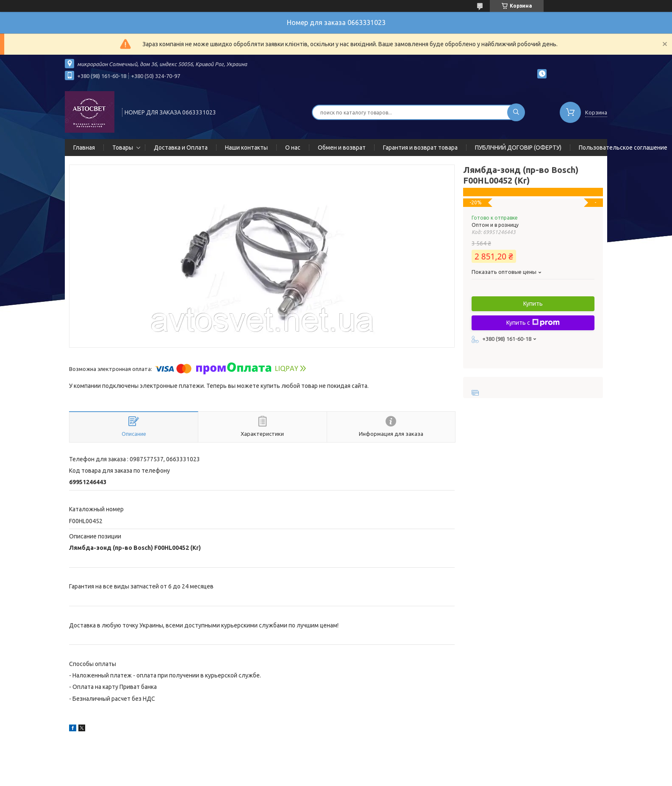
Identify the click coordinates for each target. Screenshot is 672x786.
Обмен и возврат (342, 148)
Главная (84, 148)
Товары (123, 148)
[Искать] (516, 112)
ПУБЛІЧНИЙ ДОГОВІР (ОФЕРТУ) (518, 148)
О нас (293, 148)
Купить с (533, 323)
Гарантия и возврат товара (420, 148)
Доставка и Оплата (181, 148)
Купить (533, 304)
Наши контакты (246, 148)
